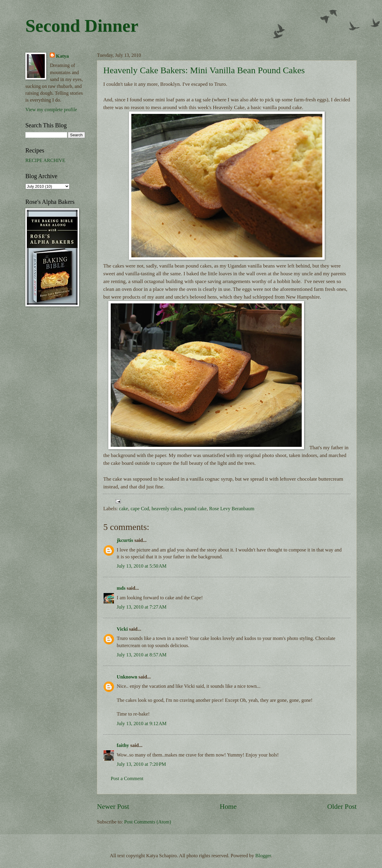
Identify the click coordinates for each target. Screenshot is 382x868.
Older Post (342, 806)
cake (124, 509)
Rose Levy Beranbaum (232, 509)
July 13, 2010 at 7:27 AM (142, 607)
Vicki (122, 629)
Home (228, 806)
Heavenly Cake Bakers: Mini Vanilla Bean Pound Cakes (204, 70)
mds (121, 588)
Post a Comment (127, 778)
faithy (123, 745)
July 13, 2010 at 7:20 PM (141, 764)
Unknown (127, 677)
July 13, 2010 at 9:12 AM (142, 723)
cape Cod (140, 509)
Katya (62, 56)
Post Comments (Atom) (148, 822)
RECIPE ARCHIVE (45, 160)
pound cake (195, 509)
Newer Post (113, 806)
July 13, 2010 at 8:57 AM (142, 655)
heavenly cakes (167, 509)
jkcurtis (125, 540)
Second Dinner (82, 26)
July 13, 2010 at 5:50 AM (142, 566)
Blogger (263, 856)
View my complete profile (51, 110)
